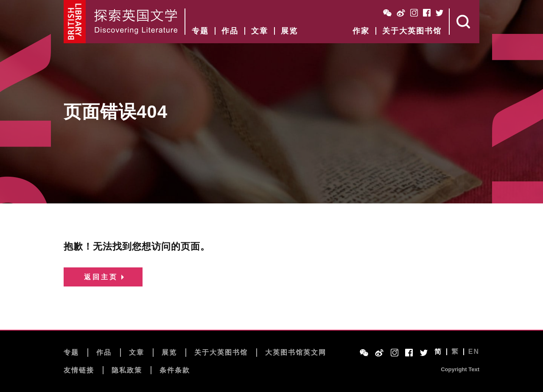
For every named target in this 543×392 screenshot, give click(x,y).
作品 (230, 31)
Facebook (427, 13)
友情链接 (79, 370)
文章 (260, 31)
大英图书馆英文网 (296, 352)
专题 (200, 31)
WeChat (387, 13)
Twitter (439, 13)
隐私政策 (127, 370)
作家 (361, 31)
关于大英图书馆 (412, 31)
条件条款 (175, 370)
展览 (289, 31)
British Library (75, 22)
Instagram (414, 13)
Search (465, 22)
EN (474, 352)
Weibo (401, 13)
